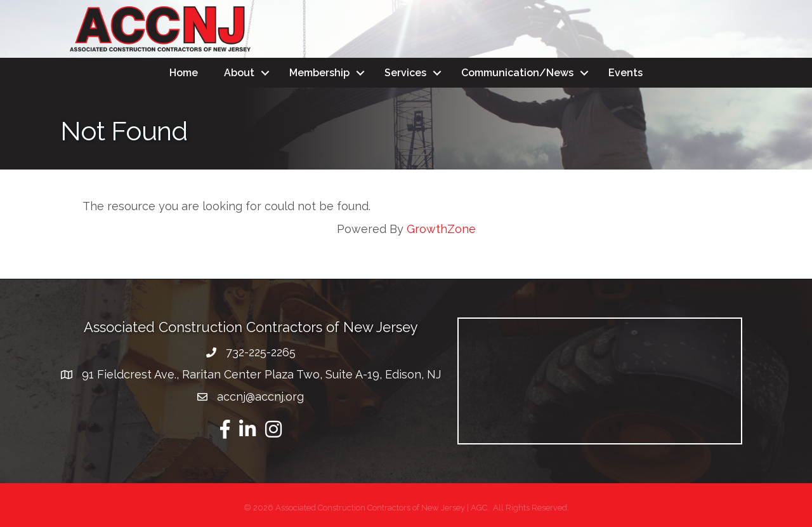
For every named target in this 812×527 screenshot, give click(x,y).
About (239, 73)
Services (405, 73)
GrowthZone (441, 229)
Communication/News (517, 73)
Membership (319, 73)
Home (184, 73)
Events (625, 73)
